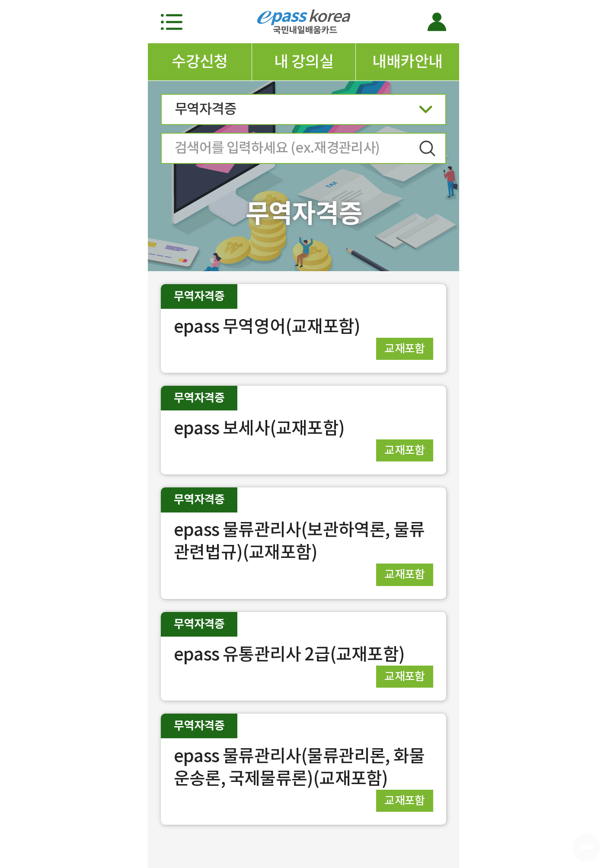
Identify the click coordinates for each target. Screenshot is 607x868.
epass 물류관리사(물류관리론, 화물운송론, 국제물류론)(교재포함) (299, 767)
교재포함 (405, 348)
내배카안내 (407, 61)
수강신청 (200, 61)
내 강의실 (304, 61)
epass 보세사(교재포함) (259, 428)
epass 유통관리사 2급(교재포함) (289, 654)
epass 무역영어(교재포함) (267, 326)
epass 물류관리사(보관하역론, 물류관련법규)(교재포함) (299, 541)
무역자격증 (303, 112)
